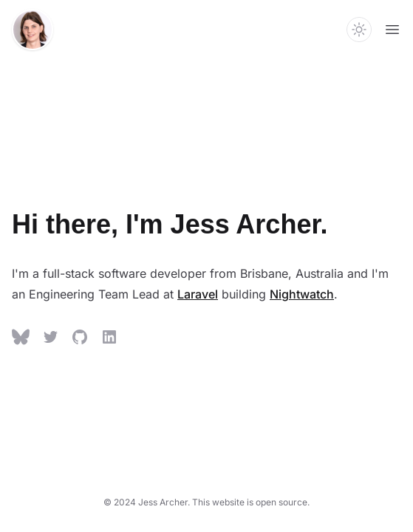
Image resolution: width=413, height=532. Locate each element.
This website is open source (250, 502)
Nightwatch (302, 294)
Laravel (198, 294)
